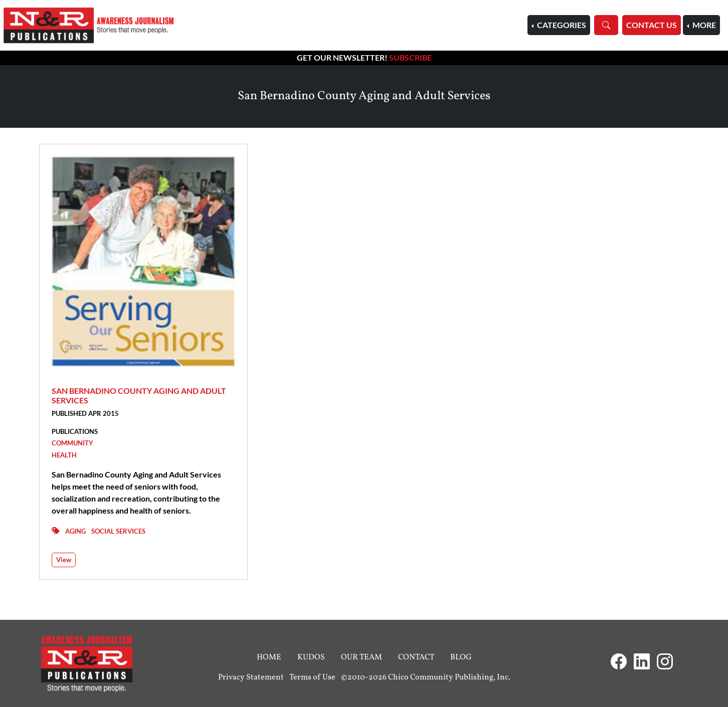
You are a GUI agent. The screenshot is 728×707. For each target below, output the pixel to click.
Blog (461, 657)
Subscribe (410, 57)
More (703, 25)
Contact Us (652, 25)
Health (64, 455)
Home (269, 657)
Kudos (311, 657)
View (64, 560)
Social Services (118, 531)
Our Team (361, 657)
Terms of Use (312, 677)
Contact (416, 657)
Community (72, 443)
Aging (75, 531)
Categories (561, 25)
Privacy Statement (251, 677)
